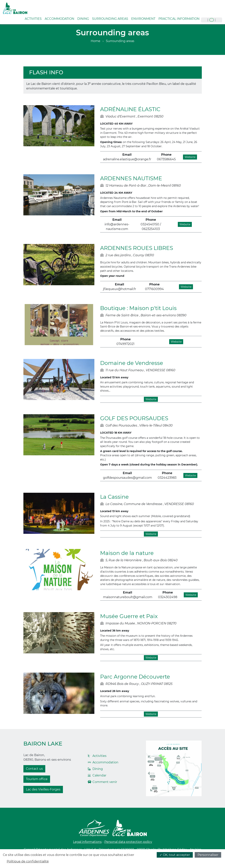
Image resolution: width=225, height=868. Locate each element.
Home (96, 41)
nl (219, 20)
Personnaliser (208, 855)
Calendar (99, 775)
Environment (143, 19)
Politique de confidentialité (28, 861)
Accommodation (59, 19)
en (212, 20)
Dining (83, 19)
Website (190, 157)
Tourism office (37, 779)
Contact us (34, 769)
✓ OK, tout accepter (175, 855)
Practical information (179, 19)
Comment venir (105, 782)
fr (204, 20)
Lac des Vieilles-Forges (43, 789)
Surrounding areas (110, 19)
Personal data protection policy (128, 842)
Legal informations (87, 842)
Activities (33, 19)
